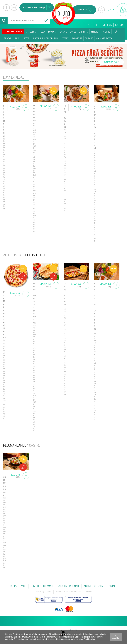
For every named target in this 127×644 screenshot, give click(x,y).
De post (89, 38)
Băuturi (119, 25)
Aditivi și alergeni (94, 586)
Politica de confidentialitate (68, 592)
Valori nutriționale (69, 586)
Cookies (88, 592)
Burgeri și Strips (79, 32)
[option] (63, 56)
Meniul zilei (93, 25)
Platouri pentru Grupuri (45, 38)
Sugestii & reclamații (37, 8)
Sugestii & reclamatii (42, 586)
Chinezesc (31, 32)
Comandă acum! (111, 62)
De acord (116, 637)
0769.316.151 (85, 10)
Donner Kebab (13, 32)
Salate (63, 32)
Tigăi (116, 32)
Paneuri (52, 32)
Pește (26, 38)
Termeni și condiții (43, 592)
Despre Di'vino (18, 586)
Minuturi (96, 32)
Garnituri (77, 38)
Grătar (8, 38)
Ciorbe (107, 32)
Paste (18, 38)
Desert (65, 38)
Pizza (42, 32)
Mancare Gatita (104, 38)
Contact (112, 586)
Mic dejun (107, 25)
